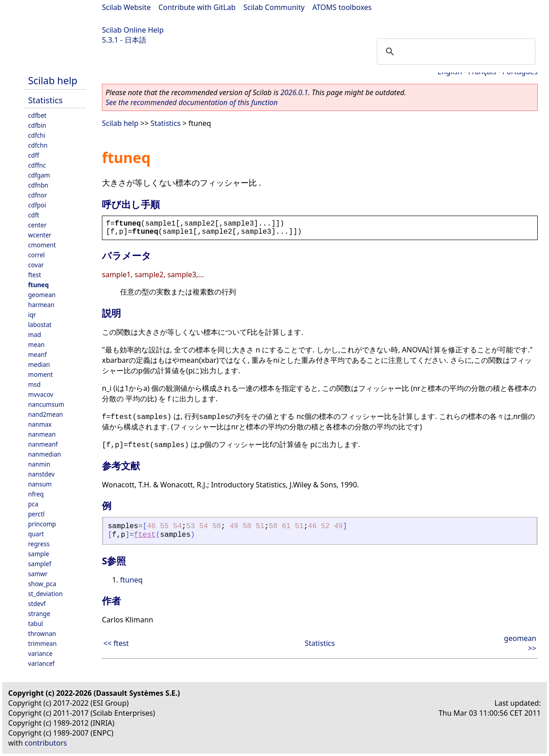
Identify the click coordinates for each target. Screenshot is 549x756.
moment (41, 374)
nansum (40, 484)
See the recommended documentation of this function (192, 102)
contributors (46, 743)
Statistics (45, 100)
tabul (36, 624)
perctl (36, 514)
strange (39, 614)
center (37, 225)
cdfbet (37, 115)
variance (40, 653)
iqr (32, 315)
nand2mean (46, 414)
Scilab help (53, 80)
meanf (37, 354)
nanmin (39, 464)
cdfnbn (38, 185)
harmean (41, 305)
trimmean (42, 643)
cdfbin (37, 125)
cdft (34, 215)
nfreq (36, 494)
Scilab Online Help (133, 30)
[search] (455, 52)
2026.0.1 (294, 92)
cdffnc (37, 165)
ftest (35, 275)
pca (33, 504)
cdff (34, 155)
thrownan (42, 633)
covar (36, 265)
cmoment (42, 245)
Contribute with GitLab (197, 7)
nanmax (40, 424)
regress (39, 544)
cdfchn (38, 145)
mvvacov (41, 394)
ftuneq (39, 285)
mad (35, 335)
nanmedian (45, 454)
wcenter (40, 235)
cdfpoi (37, 205)
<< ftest (116, 643)
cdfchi (37, 135)
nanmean (42, 434)
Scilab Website (126, 7)
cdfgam (39, 175)
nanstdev (41, 474)
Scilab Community (274, 7)
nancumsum (46, 404)
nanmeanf (43, 444)
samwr (38, 574)
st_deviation (45, 594)
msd (34, 384)
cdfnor (38, 195)
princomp (42, 524)
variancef (41, 663)
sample (39, 554)
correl (36, 255)
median (39, 364)
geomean (42, 295)
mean (36, 344)
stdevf (37, 604)
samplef (40, 564)
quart (36, 534)
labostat (40, 325)
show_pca (42, 584)
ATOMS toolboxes (342, 7)
